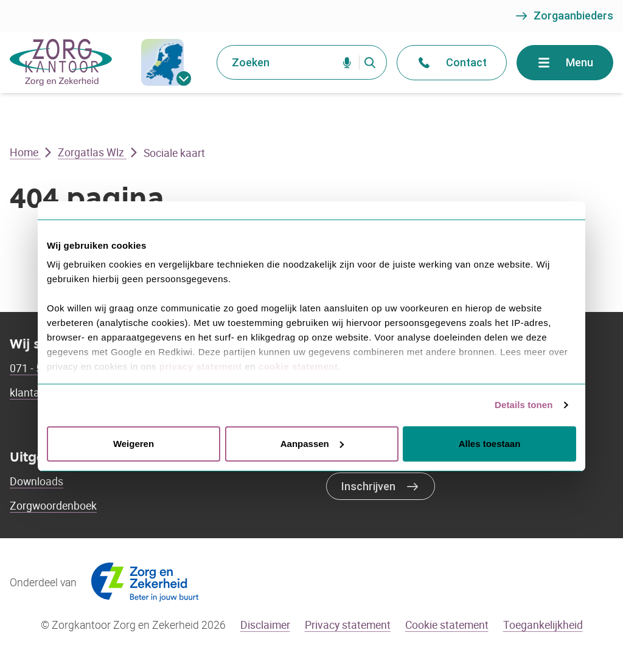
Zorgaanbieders (564, 16)
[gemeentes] (162, 62)
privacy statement (201, 366)
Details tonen (524, 405)
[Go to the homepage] (61, 62)
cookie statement (298, 366)
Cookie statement (447, 625)
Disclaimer (265, 625)
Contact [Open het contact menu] (452, 63)
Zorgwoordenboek (53, 505)
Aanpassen (312, 444)
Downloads (37, 481)
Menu (565, 63)
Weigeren (134, 444)
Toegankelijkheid (543, 625)
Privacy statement (348, 625)
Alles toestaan (490, 444)
